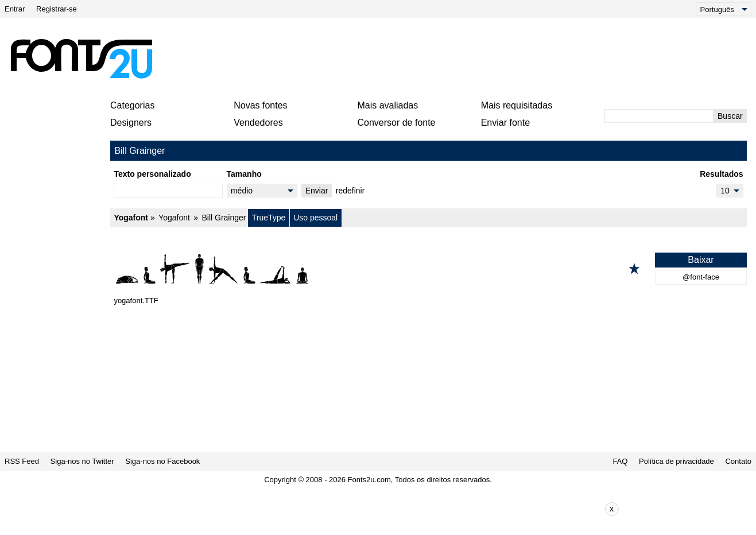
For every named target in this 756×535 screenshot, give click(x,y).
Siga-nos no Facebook (162, 461)
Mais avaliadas (387, 105)
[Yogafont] (429, 269)
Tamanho (244, 174)
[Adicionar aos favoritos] (634, 269)
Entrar (15, 9)
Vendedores (258, 123)
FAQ (620, 461)
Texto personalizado (152, 174)
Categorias (132, 105)
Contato (738, 461)
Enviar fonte (505, 123)
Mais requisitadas (517, 105)
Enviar (317, 191)
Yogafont (131, 218)
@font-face (701, 277)
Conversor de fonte (396, 123)
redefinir (350, 191)
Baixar (701, 260)
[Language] (724, 9)
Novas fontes (260, 105)
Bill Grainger (224, 218)
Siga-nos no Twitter (82, 461)
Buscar (730, 116)
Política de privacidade (676, 461)
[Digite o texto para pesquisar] (659, 116)
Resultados (721, 174)
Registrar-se (57, 9)
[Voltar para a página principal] (81, 59)
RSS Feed (22, 461)
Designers (131, 123)
